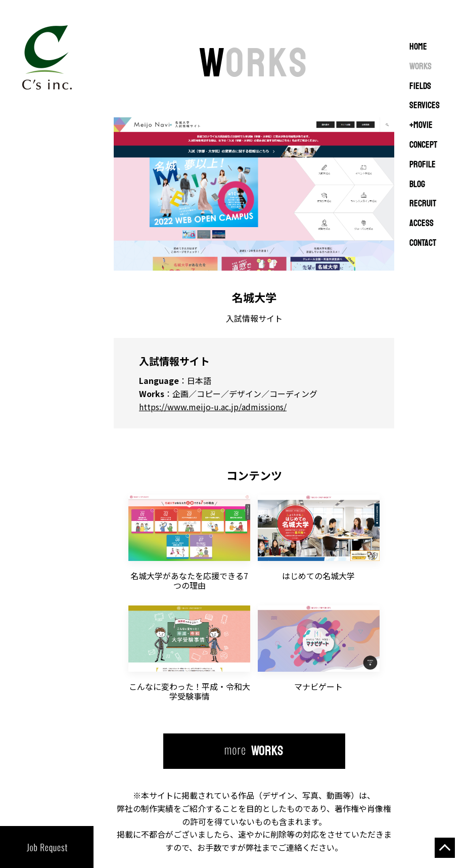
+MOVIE (421, 125)
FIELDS (420, 86)
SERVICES (425, 106)
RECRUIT (423, 204)
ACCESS (422, 224)
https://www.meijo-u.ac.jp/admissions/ (213, 407)
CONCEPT (423, 145)
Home (418, 47)
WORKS (421, 67)
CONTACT (423, 243)
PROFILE (423, 165)
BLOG (417, 185)
